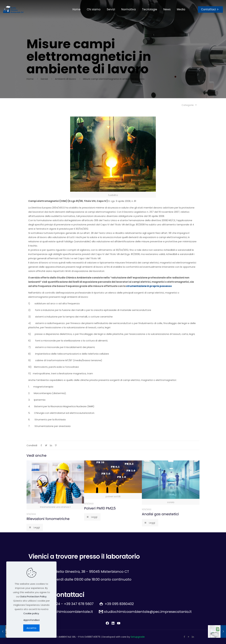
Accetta (31, 628)
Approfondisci (31, 620)
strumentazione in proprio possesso (149, 286)
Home (30, 79)
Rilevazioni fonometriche (48, 519)
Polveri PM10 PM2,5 (100, 508)
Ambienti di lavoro (65, 79)
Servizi (44, 79)
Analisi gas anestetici (160, 514)
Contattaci (210, 9)
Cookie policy (31, 613)
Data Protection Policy (33, 596)
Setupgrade (138, 637)
